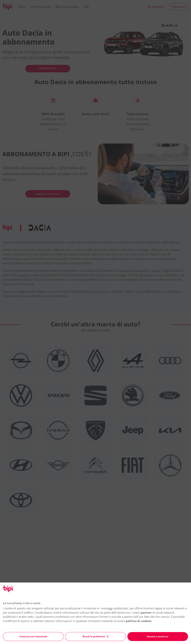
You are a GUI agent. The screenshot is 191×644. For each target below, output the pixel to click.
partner (146, 612)
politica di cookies (138, 621)
